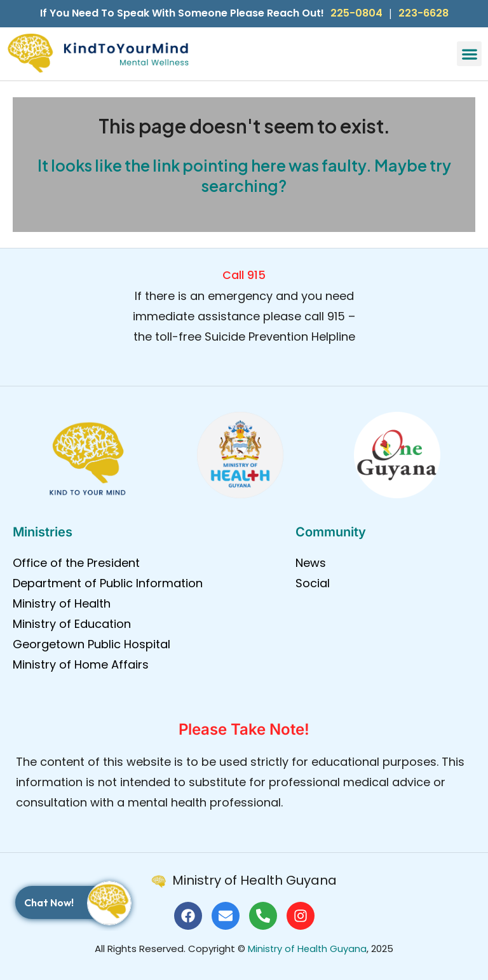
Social (313, 583)
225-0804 (356, 13)
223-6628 (424, 13)
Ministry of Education (72, 624)
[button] (469, 54)
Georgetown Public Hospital (91, 644)
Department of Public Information (108, 583)
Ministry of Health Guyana (308, 949)
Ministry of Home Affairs (81, 664)
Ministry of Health (62, 603)
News (311, 563)
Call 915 (244, 275)
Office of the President (76, 563)
